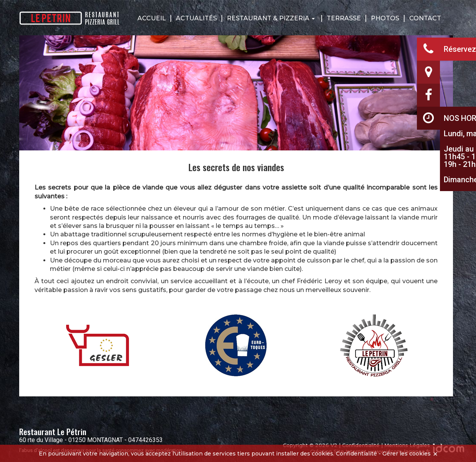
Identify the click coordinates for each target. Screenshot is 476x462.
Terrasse (344, 18)
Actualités (196, 18)
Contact (425, 18)
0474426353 (145, 440)
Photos (385, 18)
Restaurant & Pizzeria (271, 18)
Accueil (152, 18)
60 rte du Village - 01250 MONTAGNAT (71, 440)
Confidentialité (356, 454)
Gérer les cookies (407, 454)
